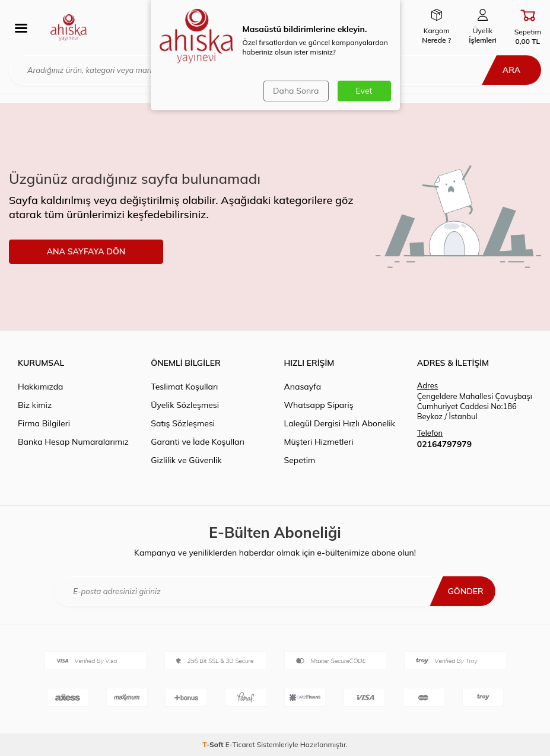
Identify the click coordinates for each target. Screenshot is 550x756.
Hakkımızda (40, 387)
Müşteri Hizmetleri (319, 442)
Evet (364, 91)
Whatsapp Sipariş (319, 405)
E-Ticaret (240, 744)
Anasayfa (303, 387)
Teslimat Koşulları (184, 387)
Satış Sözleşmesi (183, 423)
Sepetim (300, 460)
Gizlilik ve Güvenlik (186, 460)
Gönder (465, 591)
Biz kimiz (35, 405)
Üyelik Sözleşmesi (185, 405)
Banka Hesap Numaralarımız (73, 442)
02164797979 (444, 444)
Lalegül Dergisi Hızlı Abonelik (340, 423)
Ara (511, 70)
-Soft (214, 744)
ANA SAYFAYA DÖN (86, 251)
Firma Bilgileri (44, 423)
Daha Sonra (296, 91)
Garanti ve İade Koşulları (198, 442)
